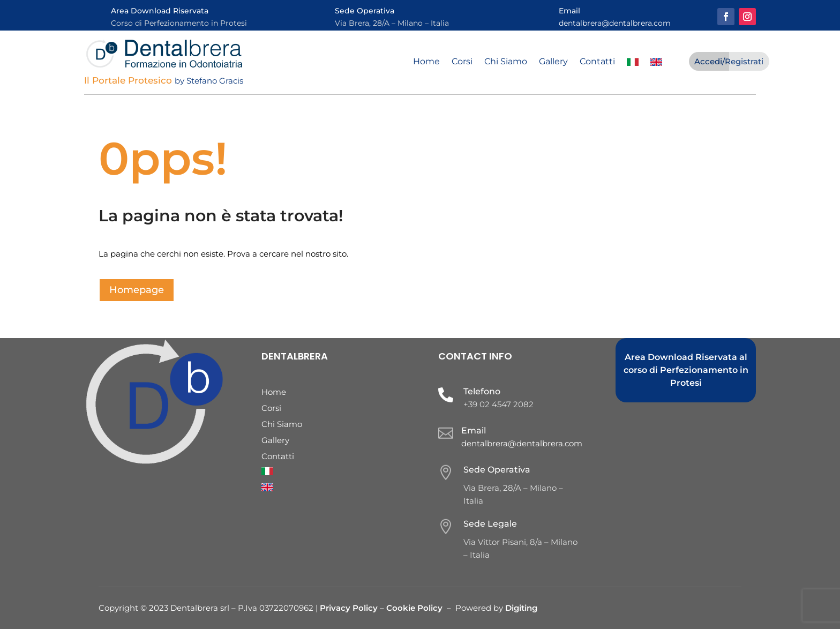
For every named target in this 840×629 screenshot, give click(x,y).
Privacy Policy (350, 608)
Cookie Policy (414, 608)
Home (426, 62)
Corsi (462, 62)
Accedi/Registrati (729, 61)
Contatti (597, 62)
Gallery (553, 62)
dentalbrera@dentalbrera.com (615, 23)
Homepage (137, 290)
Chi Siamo (506, 62)
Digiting (521, 608)
